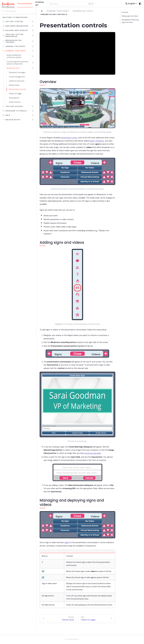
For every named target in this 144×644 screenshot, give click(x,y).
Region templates (97, 141)
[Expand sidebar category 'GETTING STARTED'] (33, 21)
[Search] (72, 4)
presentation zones (69, 138)
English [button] (130, 4)
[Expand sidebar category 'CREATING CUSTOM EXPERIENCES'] (33, 35)
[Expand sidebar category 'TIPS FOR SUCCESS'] (33, 106)
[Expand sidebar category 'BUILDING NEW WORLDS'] (33, 30)
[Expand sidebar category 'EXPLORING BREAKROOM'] (33, 26)
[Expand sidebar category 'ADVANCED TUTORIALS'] (33, 111)
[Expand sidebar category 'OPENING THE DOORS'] (33, 46)
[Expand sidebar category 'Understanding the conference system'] (33, 56)
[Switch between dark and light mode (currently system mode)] (140, 4)
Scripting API (39, 4)
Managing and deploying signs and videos (130, 21)
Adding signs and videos (130, 16)
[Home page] (42, 11)
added (67, 542)
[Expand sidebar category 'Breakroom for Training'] (33, 41)
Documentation (25, 4)
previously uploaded (93, 453)
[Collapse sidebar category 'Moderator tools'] (33, 68)
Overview (125, 12)
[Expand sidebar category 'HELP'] (33, 115)
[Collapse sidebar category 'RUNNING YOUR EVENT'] (33, 51)
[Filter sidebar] (18, 11)
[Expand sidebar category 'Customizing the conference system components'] (33, 63)
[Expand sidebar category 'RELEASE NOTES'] (33, 120)
